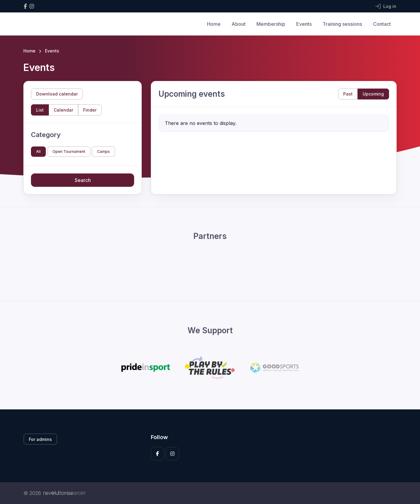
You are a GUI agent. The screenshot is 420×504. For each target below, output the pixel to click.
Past (348, 94)
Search (83, 180)
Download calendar (57, 94)
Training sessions (342, 24)
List (40, 110)
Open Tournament (69, 151)
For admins (40, 439)
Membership (271, 24)
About (239, 24)
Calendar (63, 110)
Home (214, 24)
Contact (382, 24)
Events (304, 24)
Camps (103, 151)
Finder (90, 110)
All (38, 151)
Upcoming (373, 94)
